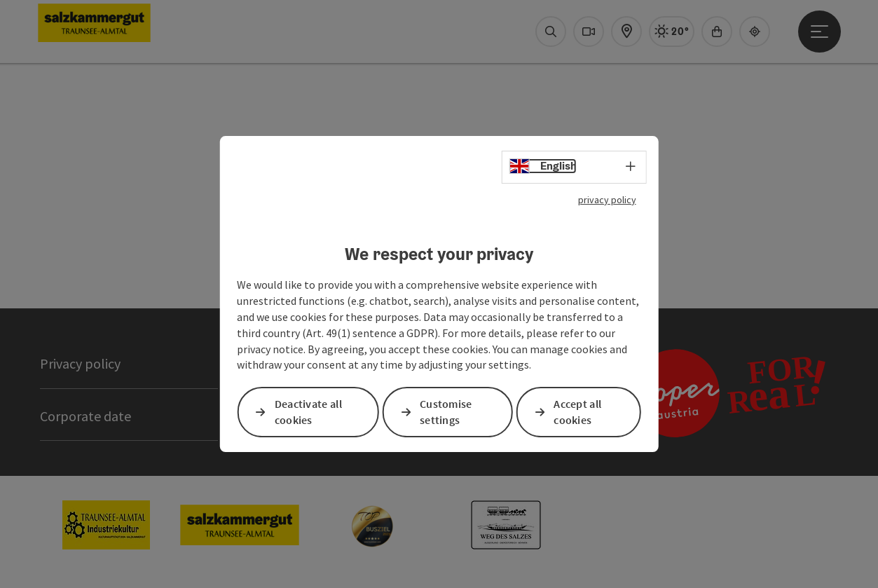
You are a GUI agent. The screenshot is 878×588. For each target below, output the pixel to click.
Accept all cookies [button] (577, 412)
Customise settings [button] (446, 412)
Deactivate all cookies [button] (308, 412)
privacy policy (607, 200)
